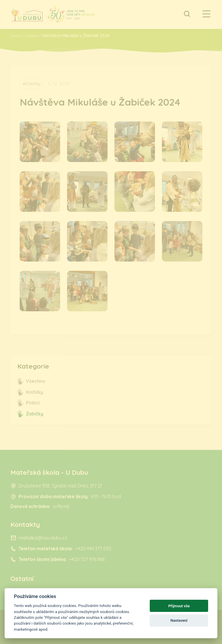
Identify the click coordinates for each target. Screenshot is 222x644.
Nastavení (179, 620)
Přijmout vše (179, 606)
